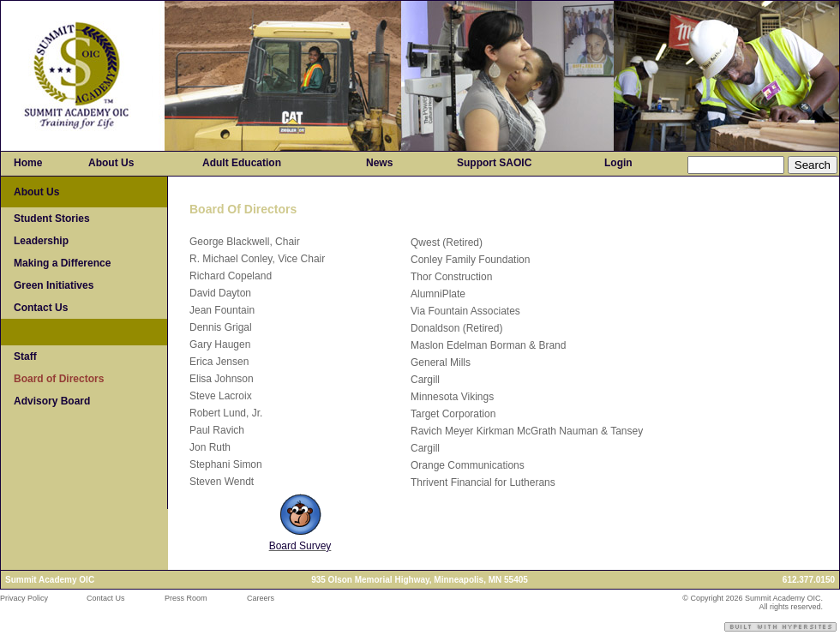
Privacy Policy (24, 598)
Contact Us (106, 598)
